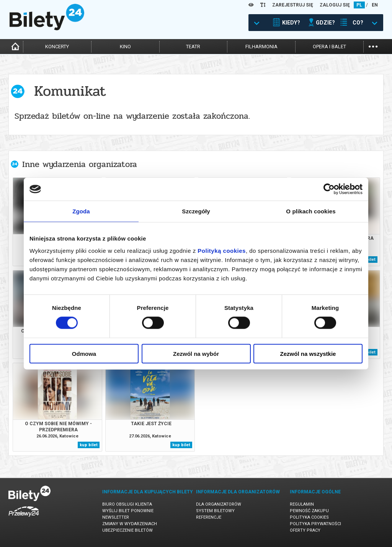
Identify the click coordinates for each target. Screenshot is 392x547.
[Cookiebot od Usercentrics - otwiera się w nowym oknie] (329, 189)
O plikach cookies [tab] (311, 211)
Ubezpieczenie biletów (127, 530)
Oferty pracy (305, 530)
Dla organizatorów (219, 504)
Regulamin (302, 504)
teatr (193, 47)
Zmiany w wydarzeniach (130, 524)
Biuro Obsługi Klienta (127, 504)
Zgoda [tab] (81, 211)
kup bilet (89, 445)
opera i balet (329, 47)
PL (359, 5)
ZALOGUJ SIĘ (335, 5)
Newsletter (116, 517)
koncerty (57, 47)
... (373, 46)
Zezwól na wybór (196, 353)
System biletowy (215, 511)
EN (375, 5)
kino (125, 47)
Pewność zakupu (309, 511)
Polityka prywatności (315, 524)
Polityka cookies (309, 517)
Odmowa (84, 353)
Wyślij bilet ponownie (128, 511)
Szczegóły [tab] (196, 211)
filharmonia (261, 47)
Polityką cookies (222, 250)
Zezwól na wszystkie (308, 353)
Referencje (209, 517)
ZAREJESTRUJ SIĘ (293, 5)
